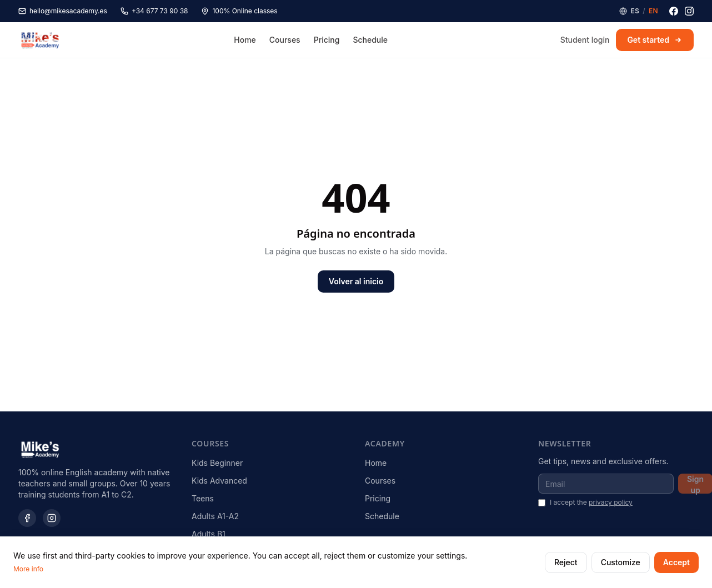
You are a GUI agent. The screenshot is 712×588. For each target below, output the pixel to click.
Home (245, 40)
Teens (203, 498)
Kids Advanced (219, 481)
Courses (285, 40)
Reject (566, 562)
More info (28, 569)
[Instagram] (689, 11)
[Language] (639, 11)
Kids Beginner (217, 463)
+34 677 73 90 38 (154, 11)
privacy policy (611, 502)
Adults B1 (209, 534)
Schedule (370, 40)
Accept (676, 562)
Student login (585, 40)
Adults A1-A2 (215, 516)
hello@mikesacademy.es (63, 11)
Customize (621, 562)
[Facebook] (674, 11)
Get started (655, 40)
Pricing (327, 40)
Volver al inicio (356, 281)
